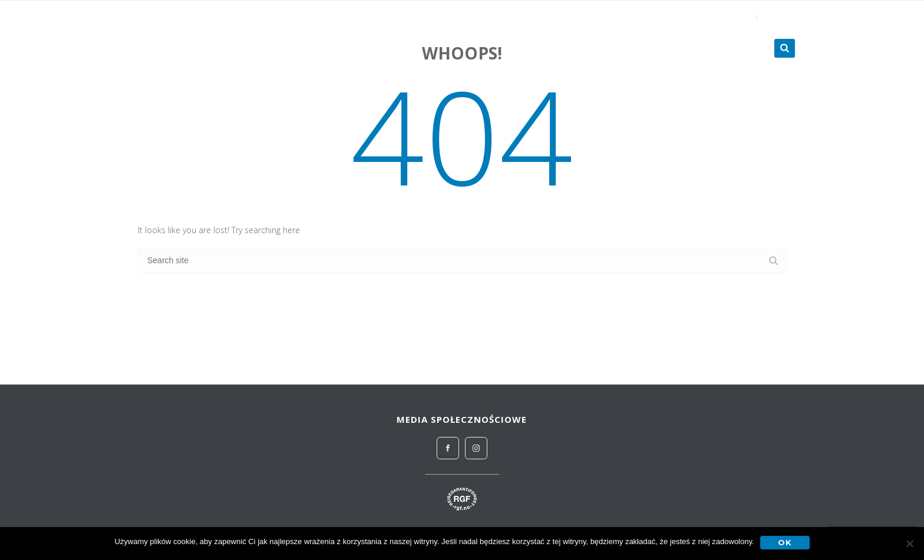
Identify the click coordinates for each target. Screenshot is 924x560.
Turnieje (734, 48)
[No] (909, 544)
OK (785, 542)
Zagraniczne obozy (641, 48)
